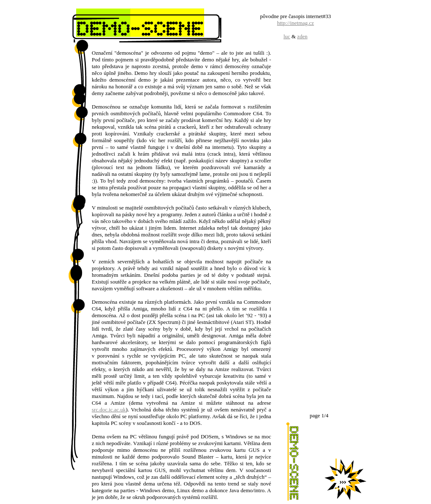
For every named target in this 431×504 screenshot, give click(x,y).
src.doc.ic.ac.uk (109, 410)
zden (302, 36)
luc (287, 36)
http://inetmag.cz (295, 23)
